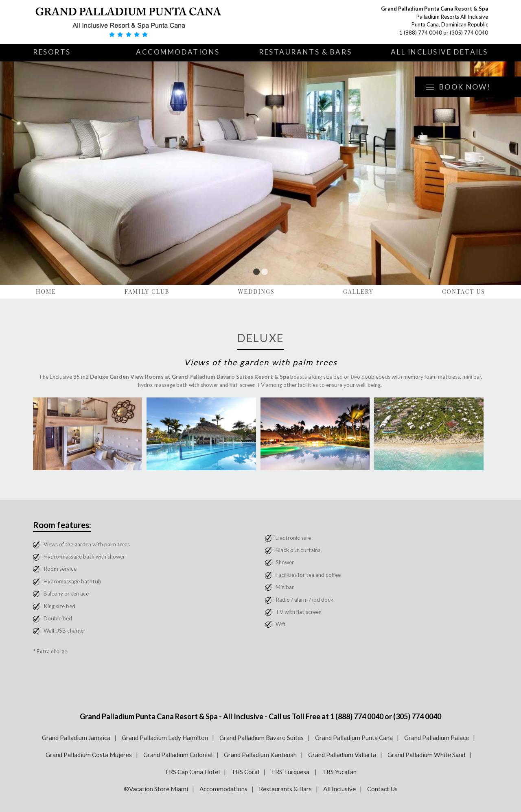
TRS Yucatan (339, 772)
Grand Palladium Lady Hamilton (165, 738)
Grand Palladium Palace (437, 738)
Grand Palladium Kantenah (260, 755)
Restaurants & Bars (305, 52)
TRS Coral (245, 772)
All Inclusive (339, 789)
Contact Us (464, 291)
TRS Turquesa (291, 772)
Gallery (358, 291)
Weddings (256, 291)
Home (46, 291)
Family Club (147, 291)
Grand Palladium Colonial (178, 755)
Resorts (52, 52)
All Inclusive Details (439, 52)
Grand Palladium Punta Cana (354, 738)
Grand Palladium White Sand (426, 755)
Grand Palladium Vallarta (342, 755)
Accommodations (178, 52)
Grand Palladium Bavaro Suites (262, 738)
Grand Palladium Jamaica (76, 738)
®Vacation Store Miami (156, 789)
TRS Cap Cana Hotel (192, 772)
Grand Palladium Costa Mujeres (89, 755)
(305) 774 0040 (469, 33)
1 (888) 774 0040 (421, 33)
